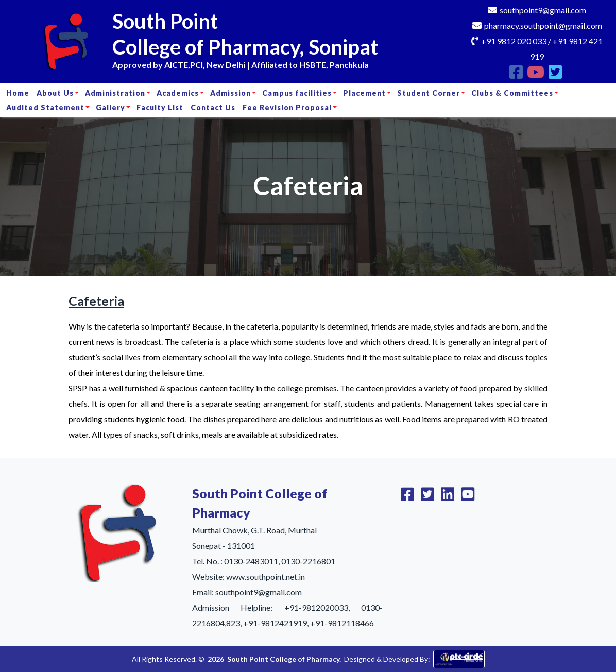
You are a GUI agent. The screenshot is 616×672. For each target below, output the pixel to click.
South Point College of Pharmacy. (284, 659)
